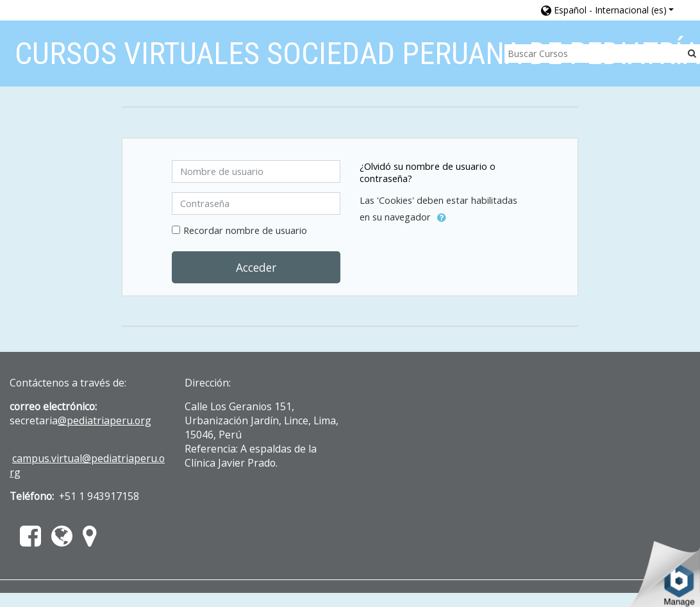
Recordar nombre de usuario (245, 230)
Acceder (256, 267)
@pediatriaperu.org (104, 420)
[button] (608, 10)
